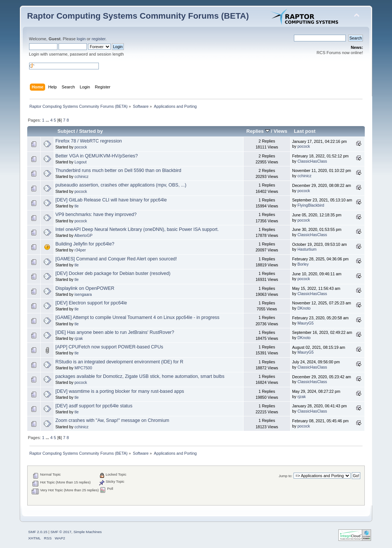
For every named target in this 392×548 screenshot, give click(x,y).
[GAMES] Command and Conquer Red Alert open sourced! (116, 259)
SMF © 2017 (61, 532)
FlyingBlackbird (311, 205)
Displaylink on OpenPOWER (85, 288)
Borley (303, 264)
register (99, 39)
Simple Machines (88, 532)
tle (77, 206)
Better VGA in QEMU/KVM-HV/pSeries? (96, 156)
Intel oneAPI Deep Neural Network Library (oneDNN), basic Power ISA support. (137, 229)
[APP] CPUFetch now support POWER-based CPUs (109, 347)
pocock (81, 147)
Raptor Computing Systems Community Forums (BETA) (138, 16)
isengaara (83, 294)
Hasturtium (307, 249)
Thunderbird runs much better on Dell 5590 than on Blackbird (118, 170)
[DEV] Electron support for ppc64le (91, 303)
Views (280, 131)
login (81, 39)
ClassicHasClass (312, 161)
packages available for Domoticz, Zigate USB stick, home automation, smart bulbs (140, 376)
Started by (91, 131)
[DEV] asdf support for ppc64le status (94, 406)
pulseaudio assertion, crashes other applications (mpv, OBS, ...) (121, 185)
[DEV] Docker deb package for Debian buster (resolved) (113, 273)
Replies (258, 131)
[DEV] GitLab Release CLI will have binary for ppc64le (111, 200)
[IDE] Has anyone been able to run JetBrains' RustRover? (115, 332)
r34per (80, 250)
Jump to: (286, 476)
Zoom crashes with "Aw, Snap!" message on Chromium (112, 420)
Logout (81, 162)
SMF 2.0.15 (38, 532)
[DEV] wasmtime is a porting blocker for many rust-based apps (120, 391)
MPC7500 (83, 368)
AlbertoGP (83, 235)
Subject (66, 131)
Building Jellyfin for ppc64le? (85, 244)
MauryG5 (305, 323)
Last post (305, 131)
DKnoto (304, 308)
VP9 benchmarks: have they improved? (96, 214)
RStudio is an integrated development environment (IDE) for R (119, 362)
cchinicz (82, 176)
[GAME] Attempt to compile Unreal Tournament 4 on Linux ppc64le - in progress (137, 317)
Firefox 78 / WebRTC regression (88, 141)
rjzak (79, 338)
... (48, 120)
